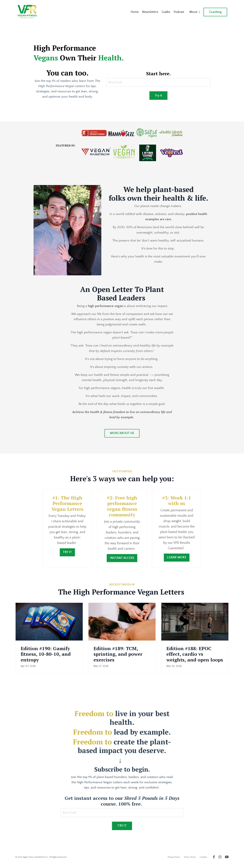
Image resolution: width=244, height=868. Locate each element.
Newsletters (150, 12)
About (195, 12)
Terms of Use (190, 860)
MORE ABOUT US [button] (122, 436)
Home (134, 12)
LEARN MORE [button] (177, 560)
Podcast (179, 12)
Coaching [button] (215, 12)
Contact (203, 860)
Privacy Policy (174, 860)
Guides (166, 12)
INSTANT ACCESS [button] (122, 561)
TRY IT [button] (67, 555)
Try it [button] (159, 96)
